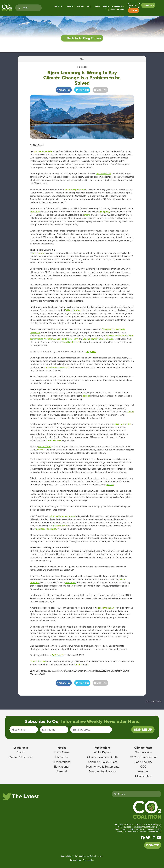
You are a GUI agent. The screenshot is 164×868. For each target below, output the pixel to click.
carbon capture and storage (62, 516)
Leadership (21, 748)
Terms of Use (88, 860)
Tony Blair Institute (71, 342)
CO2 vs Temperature (143, 757)
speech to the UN (106, 608)
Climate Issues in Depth (102, 757)
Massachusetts (60, 526)
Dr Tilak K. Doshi (38, 661)
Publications (117, 6)
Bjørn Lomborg (37, 253)
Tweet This (82, 90)
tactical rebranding (122, 424)
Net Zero (106, 671)
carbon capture (48, 671)
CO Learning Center (115, 9)
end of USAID (45, 447)
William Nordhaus (74, 310)
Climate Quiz (148, 5)
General (62, 771)
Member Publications (103, 771)
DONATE (133, 11)
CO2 (74, 671)
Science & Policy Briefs (103, 762)
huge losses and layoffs (46, 529)
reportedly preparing (75, 189)
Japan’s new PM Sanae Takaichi (98, 339)
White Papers (103, 752)
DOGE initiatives (53, 440)
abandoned (71, 583)
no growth (91, 352)
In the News (62, 752)
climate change (64, 671)
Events (106, 6)
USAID (42, 674)
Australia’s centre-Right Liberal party (61, 339)
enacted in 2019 (103, 174)
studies (130, 412)
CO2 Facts (134, 5)
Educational (62, 767)
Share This (64, 90)
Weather (143, 771)
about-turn (35, 212)
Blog (89, 6)
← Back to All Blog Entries (82, 38)
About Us (58, 6)
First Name (19, 730)
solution (87, 396)
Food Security (143, 762)
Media (80, 6)
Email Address (82, 730)
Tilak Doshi (116, 671)
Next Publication (154, 701)
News (98, 6)
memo (87, 215)
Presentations (62, 762)
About (21, 752)
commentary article (43, 151)
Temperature (143, 752)
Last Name (49, 730)
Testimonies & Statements (103, 767)
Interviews (62, 757)
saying (40, 450)
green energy (84, 671)
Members (70, 6)
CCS (38, 671)
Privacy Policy (76, 860)
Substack (78, 665)
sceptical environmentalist (56, 367)
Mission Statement (21, 757)
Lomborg (96, 671)
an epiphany (104, 212)
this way (110, 485)
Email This (100, 90)
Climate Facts (143, 748)
